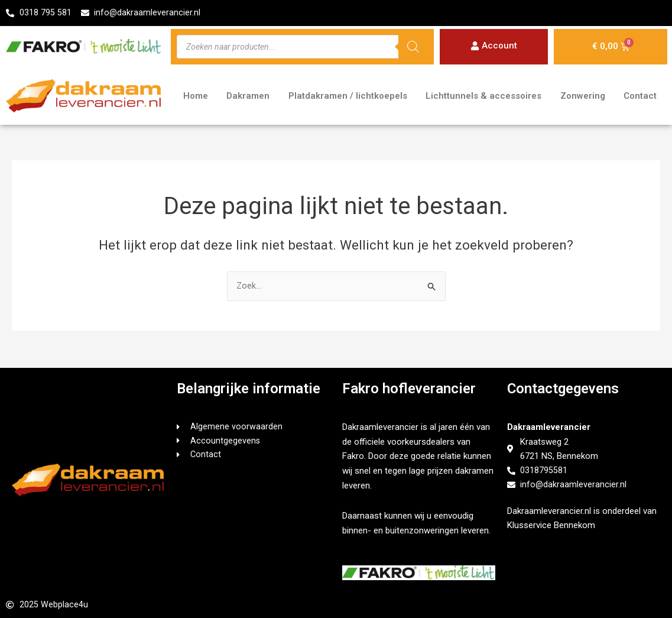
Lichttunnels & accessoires (483, 97)
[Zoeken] (413, 47)
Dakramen (248, 97)
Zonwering (583, 97)
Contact (640, 97)
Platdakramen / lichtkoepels (348, 97)
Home (196, 97)
